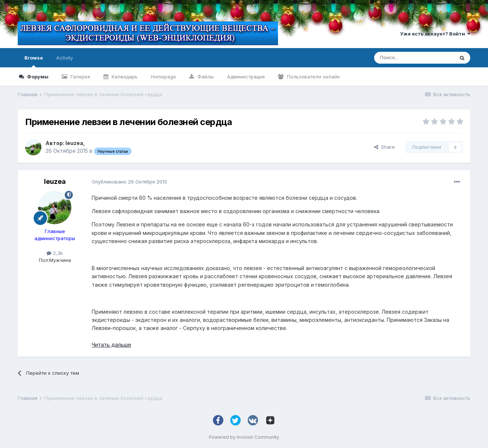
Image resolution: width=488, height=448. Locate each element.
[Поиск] (414, 58)
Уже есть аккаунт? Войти (435, 34)
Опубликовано (129, 182)
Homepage (163, 77)
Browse (34, 61)
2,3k (55, 253)
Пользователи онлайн (313, 77)
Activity (65, 58)
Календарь (124, 77)
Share (384, 147)
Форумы (37, 77)
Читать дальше (111, 345)
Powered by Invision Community (244, 437)
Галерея (80, 77)
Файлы (205, 77)
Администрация (246, 77)
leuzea (74, 143)
